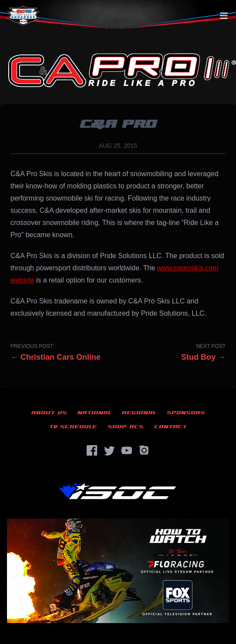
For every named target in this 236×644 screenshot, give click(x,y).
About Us (49, 413)
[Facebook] (92, 450)
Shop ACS (126, 427)
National (94, 413)
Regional (139, 413)
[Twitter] (109, 450)
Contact (170, 427)
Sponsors (186, 413)
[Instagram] (144, 450)
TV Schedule (73, 427)
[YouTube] (127, 450)
